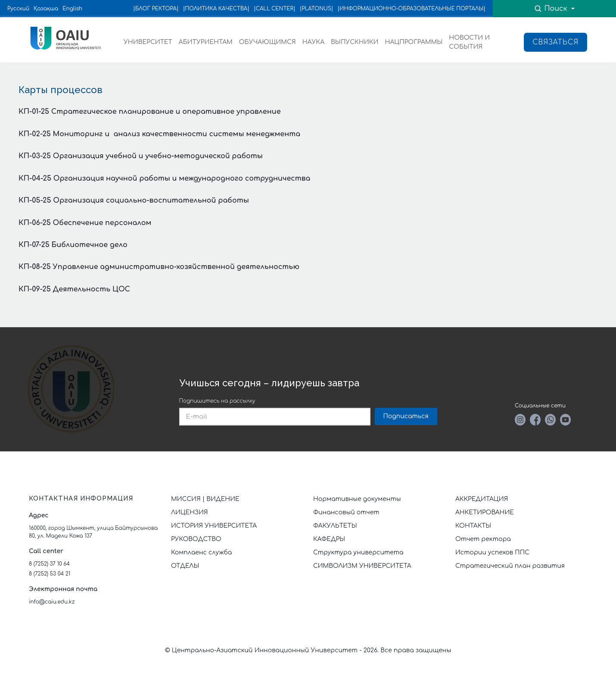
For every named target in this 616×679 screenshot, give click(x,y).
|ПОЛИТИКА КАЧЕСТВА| (216, 9)
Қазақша (46, 9)
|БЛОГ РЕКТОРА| (156, 9)
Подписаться (406, 416)
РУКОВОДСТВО (196, 539)
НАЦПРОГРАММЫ (414, 42)
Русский (18, 9)
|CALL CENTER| (275, 9)
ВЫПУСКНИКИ (355, 42)
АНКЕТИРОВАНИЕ (485, 512)
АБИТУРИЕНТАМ (206, 42)
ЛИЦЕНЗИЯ (190, 512)
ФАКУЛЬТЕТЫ (335, 526)
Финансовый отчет (346, 512)
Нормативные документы (357, 499)
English (72, 9)
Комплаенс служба (201, 552)
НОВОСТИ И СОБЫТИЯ (469, 42)
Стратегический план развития (511, 566)
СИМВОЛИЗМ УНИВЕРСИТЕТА (362, 566)
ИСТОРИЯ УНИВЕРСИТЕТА (214, 526)
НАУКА (313, 42)
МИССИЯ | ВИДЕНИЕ (205, 499)
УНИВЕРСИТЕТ (148, 42)
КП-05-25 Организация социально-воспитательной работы (134, 200)
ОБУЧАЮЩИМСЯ (268, 42)
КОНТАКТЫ (473, 526)
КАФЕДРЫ (329, 539)
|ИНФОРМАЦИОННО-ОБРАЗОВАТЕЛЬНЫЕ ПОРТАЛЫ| (412, 9)
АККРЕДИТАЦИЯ (482, 499)
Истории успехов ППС (492, 552)
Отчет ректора (483, 539)
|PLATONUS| (317, 9)
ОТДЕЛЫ (185, 566)
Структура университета (358, 552)
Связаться (555, 42)
